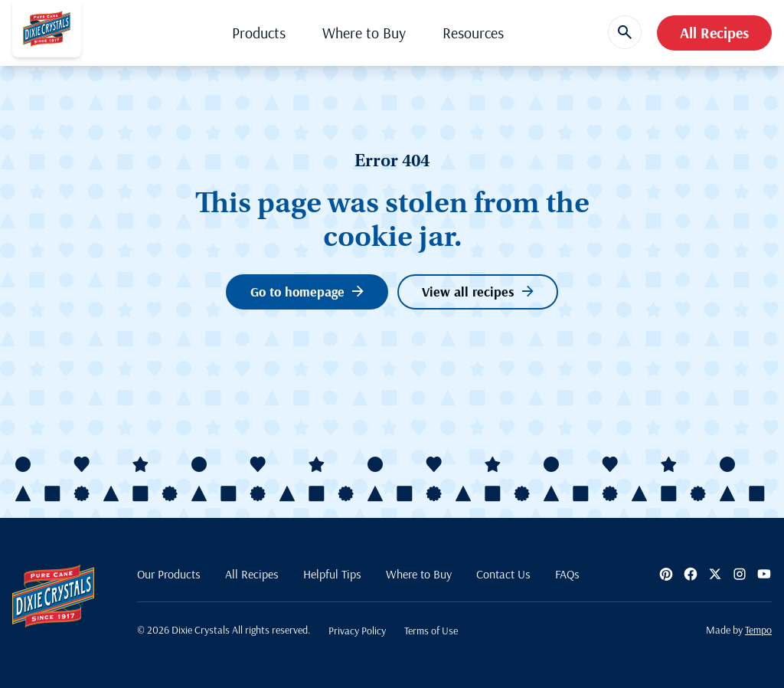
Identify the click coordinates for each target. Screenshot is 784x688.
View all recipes (478, 292)
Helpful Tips (332, 574)
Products (259, 33)
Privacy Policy (357, 631)
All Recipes (714, 33)
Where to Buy (364, 33)
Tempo (758, 630)
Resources (473, 33)
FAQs (567, 574)
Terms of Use (431, 631)
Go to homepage (307, 292)
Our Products (169, 574)
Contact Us (503, 574)
